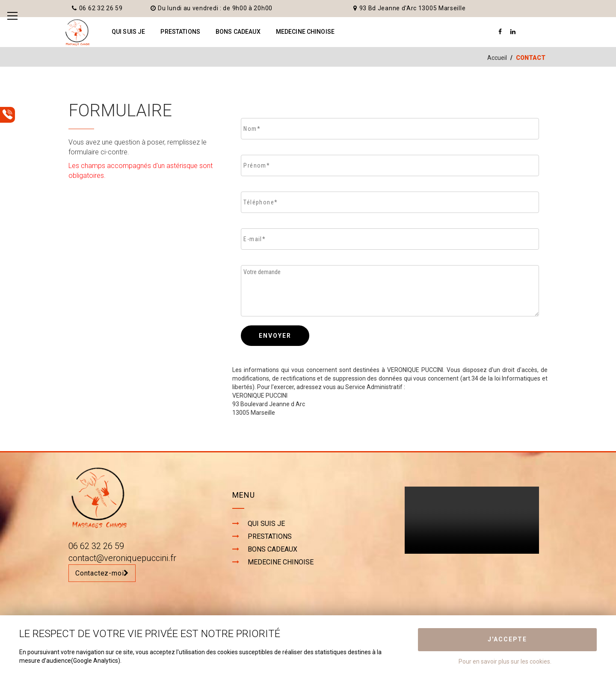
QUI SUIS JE (129, 32)
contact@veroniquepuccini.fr (122, 558)
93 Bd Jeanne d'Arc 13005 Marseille (410, 8)
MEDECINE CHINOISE (305, 32)
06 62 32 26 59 (97, 8)
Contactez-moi (102, 573)
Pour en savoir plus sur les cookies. (505, 662)
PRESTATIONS (180, 32)
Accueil (497, 58)
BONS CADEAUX (238, 32)
